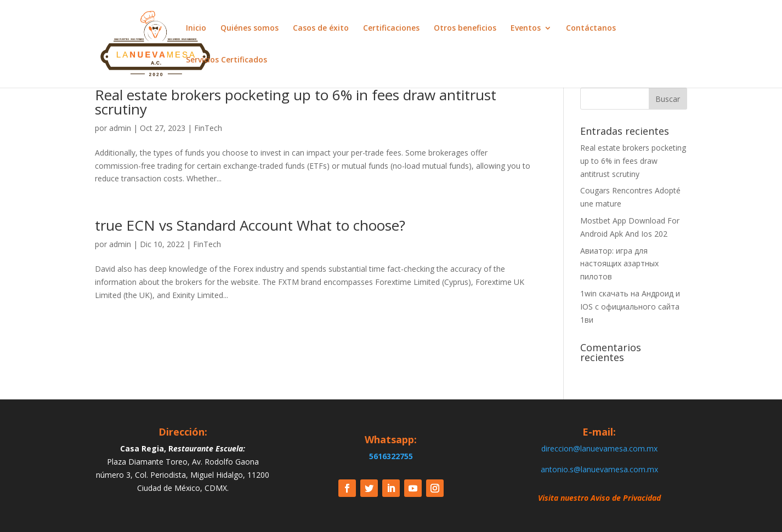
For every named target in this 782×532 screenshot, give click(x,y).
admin (120, 128)
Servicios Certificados (226, 60)
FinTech (208, 128)
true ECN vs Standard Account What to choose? (250, 225)
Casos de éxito (321, 28)
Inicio (196, 28)
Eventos (526, 28)
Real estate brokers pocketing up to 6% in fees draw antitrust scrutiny (296, 102)
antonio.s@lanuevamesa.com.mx (599, 469)
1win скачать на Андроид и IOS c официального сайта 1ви (630, 307)
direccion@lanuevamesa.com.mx (599, 448)
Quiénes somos (250, 28)
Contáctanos (591, 28)
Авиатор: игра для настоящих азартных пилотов (619, 264)
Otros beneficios (465, 28)
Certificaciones (391, 28)
